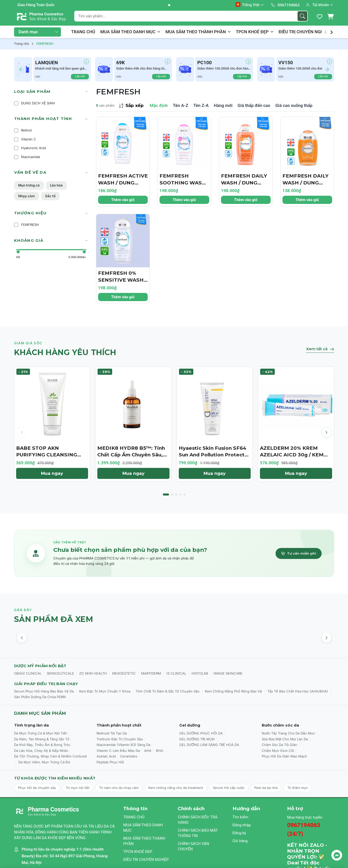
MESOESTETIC (124, 673)
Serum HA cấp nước (229, 788)
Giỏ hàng (240, 841)
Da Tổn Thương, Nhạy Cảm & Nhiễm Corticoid (50, 756)
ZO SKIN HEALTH (93, 673)
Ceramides (129, 756)
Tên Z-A (201, 105)
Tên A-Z (181, 105)
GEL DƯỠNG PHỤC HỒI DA (201, 733)
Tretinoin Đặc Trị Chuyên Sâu (120, 739)
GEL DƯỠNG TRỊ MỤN (197, 739)
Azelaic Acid (106, 756)
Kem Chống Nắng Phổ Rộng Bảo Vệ (233, 691)
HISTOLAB (200, 673)
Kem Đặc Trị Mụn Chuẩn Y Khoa (105, 691)
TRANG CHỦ (83, 32)
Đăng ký (239, 833)
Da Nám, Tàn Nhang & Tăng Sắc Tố (42, 739)
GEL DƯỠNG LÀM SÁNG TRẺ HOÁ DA (209, 745)
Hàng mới (223, 105)
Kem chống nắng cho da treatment (176, 788)
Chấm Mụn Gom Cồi (278, 751)
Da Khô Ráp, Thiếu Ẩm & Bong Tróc (42, 745)
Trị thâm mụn (298, 788)
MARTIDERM (151, 673)
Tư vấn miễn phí (299, 553)
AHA (148, 751)
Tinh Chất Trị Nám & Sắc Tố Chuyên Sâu (168, 691)
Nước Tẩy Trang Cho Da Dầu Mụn (288, 733)
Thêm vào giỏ (123, 200)
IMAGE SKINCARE (228, 673)
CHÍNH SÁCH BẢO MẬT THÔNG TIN (198, 833)
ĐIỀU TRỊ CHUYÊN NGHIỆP (307, 32)
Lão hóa (56, 185)
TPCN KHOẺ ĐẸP (255, 32)
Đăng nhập (242, 825)
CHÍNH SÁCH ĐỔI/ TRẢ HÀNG (198, 820)
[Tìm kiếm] (302, 16)
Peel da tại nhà (266, 788)
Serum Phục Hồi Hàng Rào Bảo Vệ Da (44, 691)
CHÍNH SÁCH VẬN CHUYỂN (193, 846)
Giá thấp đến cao (254, 105)
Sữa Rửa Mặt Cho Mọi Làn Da (285, 739)
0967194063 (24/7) (304, 829)
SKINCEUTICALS (60, 673)
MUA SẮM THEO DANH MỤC (130, 32)
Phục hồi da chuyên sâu (37, 788)
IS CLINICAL (176, 673)
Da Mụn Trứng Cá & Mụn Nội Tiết (40, 733)
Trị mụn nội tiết (78, 788)
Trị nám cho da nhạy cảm (119, 788)
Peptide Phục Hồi (110, 762)
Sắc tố (50, 196)
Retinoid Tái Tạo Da (112, 733)
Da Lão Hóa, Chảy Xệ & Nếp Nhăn (41, 751)
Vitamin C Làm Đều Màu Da (118, 751)
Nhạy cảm (27, 196)
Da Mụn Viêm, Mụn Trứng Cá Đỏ (44, 762)
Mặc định (159, 105)
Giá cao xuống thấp (294, 105)
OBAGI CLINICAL (28, 673)
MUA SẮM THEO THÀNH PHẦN (198, 32)
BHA (160, 751)
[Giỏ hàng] (331, 17)
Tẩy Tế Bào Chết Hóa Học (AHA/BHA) (298, 691)
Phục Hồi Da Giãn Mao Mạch (284, 756)
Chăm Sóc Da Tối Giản (279, 745)
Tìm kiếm (240, 817)
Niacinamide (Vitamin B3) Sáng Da (123, 745)
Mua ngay (52, 473)
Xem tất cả (320, 349)
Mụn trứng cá (29, 185)
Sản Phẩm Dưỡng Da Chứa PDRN (40, 697)
